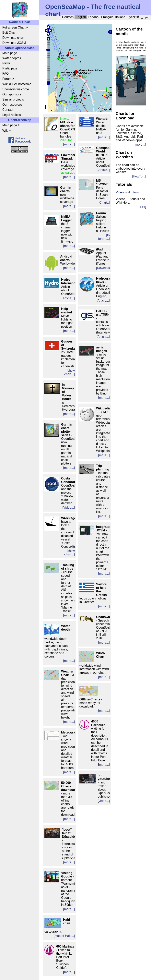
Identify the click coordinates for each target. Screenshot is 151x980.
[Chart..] (104, 203)
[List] (143, 207)
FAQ (6, 73)
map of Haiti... (64, 936)
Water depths (12, 58)
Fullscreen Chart (14, 27)
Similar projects (13, 99)
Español (94, 17)
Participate (10, 68)
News (6, 63)
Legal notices (12, 115)
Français (107, 17)
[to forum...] (104, 237)
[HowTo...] (139, 176)
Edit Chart (9, 33)
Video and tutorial (128, 192)
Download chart (13, 38)
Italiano (120, 17)
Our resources (12, 105)
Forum (7, 79)
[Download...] (105, 268)
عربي (145, 17)
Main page (10, 53)
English (81, 17)
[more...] (69, 144)
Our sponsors (12, 94)
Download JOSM (14, 43)
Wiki (5, 131)
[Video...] (69, 508)
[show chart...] (70, 372)
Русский (133, 17)
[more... (140, 145)
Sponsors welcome (16, 89)
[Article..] (104, 170)
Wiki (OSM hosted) (16, 84)
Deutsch (68, 17)
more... (69, 972)
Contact (8, 110)
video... (104, 801)
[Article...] (68, 298)
